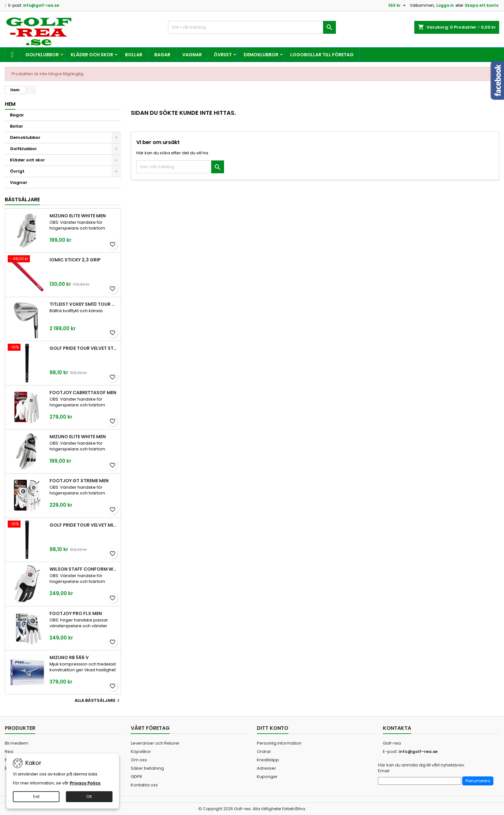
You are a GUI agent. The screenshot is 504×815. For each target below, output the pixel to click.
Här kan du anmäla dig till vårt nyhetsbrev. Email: (422, 768)
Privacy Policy (85, 783)
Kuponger (267, 777)
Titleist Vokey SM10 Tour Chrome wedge (84, 304)
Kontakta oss (144, 785)
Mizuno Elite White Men (78, 216)
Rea (9, 752)
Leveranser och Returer (155, 743)
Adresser (266, 768)
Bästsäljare (22, 199)
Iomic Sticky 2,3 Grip (75, 260)
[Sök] (252, 27)
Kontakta (397, 728)
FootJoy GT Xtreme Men (79, 481)
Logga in (445, 5)
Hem (10, 104)
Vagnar (192, 55)
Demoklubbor (261, 55)
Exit (36, 797)
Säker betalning (147, 768)
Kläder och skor (92, 55)
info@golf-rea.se (41, 5)
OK (89, 797)
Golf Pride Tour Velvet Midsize (84, 525)
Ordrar (264, 752)
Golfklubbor (42, 55)
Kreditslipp (268, 760)
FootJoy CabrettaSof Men (83, 393)
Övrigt (223, 55)
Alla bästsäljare (98, 701)
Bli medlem (17, 743)
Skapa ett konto (482, 5)
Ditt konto (273, 728)
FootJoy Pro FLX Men (76, 613)
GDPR (136, 777)
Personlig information (279, 743)
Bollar (134, 55)
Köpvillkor (141, 752)
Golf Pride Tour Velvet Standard (84, 348)
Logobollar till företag (322, 55)
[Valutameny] (398, 5)
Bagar (162, 55)
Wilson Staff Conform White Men (84, 569)
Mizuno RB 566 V (69, 657)
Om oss (139, 760)
